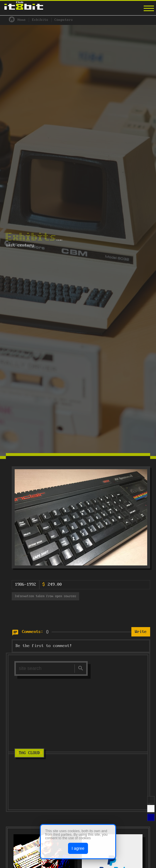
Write (141, 632)
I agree (78, 848)
